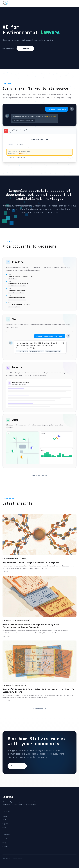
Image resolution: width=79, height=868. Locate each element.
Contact (5, 846)
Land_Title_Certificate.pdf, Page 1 (24, 120)
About (5, 839)
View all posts (39, 709)
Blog (4, 843)
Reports (5, 824)
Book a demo (25, 48)
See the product (8, 48)
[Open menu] (75, 3)
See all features (40, 475)
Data (4, 827)
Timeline (5, 816)
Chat (4, 820)
